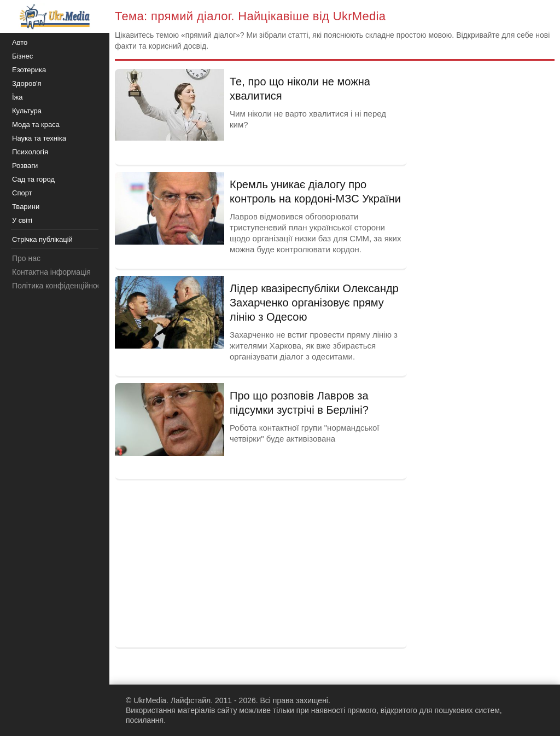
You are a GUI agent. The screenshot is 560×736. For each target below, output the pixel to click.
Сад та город (33, 179)
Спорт (22, 193)
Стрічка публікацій (42, 239)
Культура (27, 111)
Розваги (25, 166)
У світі (22, 220)
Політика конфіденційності (59, 286)
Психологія (30, 152)
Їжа (17, 97)
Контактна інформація (51, 272)
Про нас (26, 258)
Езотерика (29, 70)
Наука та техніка (39, 138)
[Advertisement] (261, 563)
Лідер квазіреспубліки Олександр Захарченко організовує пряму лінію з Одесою (314, 303)
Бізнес (22, 56)
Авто (20, 42)
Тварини (26, 207)
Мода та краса (36, 124)
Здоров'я (27, 83)
